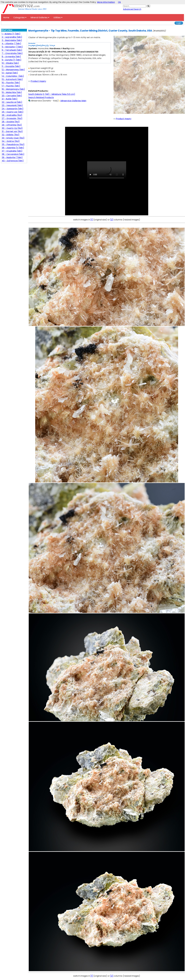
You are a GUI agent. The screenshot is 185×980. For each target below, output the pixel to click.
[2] (112, 220)
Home (6, 18)
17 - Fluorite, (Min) (11, 86)
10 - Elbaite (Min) (10, 63)
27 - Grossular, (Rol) (12, 118)
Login (179, 23)
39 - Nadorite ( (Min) (12, 157)
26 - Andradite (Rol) (12, 115)
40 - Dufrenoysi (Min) (13, 161)
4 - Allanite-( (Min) (11, 44)
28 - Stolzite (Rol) (11, 122)
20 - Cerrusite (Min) (12, 96)
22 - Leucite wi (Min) (12, 102)
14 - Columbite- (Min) (13, 76)
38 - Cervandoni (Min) (13, 154)
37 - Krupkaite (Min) (12, 151)
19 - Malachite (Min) (12, 92)
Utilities (58, 18)
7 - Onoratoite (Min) (12, 53)
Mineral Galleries (40, 18)
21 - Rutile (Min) (10, 99)
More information (106, 2)
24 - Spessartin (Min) (13, 109)
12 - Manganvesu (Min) (13, 70)
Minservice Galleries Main (73, 101)
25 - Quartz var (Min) (13, 112)
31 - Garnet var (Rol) (12, 131)
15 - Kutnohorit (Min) (12, 79)
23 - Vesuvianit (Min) (12, 105)
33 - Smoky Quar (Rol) (13, 138)
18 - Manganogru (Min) (13, 89)
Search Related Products (41, 97)
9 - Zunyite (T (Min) (12, 60)
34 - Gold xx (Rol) (11, 141)
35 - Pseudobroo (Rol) (13, 144)
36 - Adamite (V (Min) (13, 148)
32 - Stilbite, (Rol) (11, 135)
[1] (92, 220)
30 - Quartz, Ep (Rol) (12, 128)
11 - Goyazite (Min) (11, 66)
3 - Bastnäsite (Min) (12, 40)
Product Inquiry (38, 81)
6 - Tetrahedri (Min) (12, 50)
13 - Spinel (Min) (10, 73)
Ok (119, 2)
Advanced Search (132, 9)
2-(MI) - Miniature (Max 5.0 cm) (59, 94)
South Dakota (35, 94)
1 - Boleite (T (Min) (11, 34)
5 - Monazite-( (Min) (12, 47)
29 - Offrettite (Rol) (12, 125)
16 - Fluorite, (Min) (11, 83)
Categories (20, 18)
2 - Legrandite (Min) (12, 37)
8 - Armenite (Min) (11, 57)
